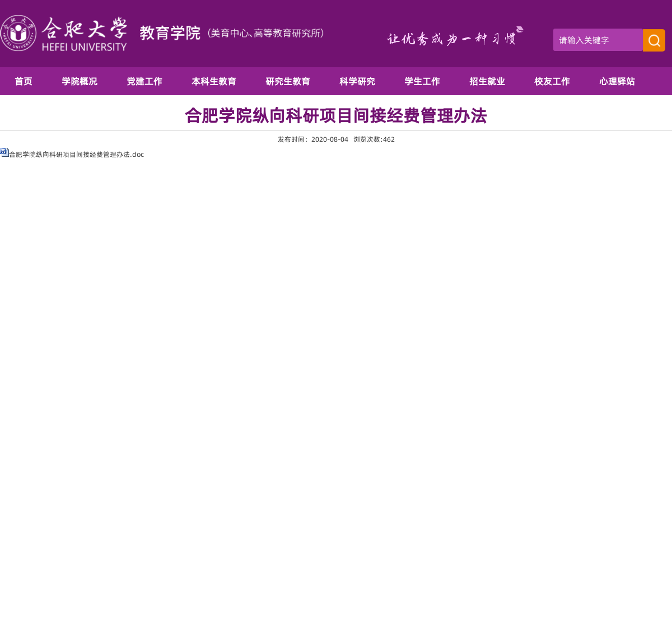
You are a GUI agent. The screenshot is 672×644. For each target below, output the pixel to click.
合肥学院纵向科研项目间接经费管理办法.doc (76, 154)
